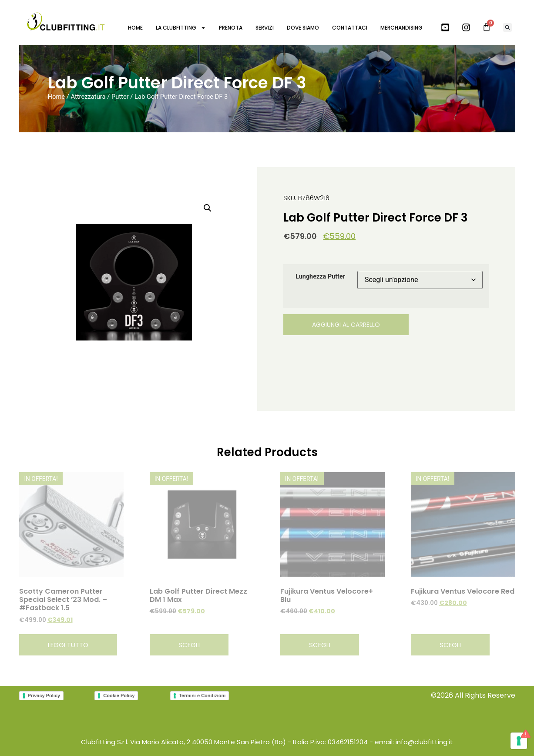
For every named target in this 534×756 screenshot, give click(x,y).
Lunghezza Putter (320, 277)
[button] (507, 27)
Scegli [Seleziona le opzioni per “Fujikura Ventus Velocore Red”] (450, 645)
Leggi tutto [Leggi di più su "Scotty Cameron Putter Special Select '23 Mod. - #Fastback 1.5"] (68, 645)
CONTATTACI (350, 28)
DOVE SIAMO (303, 28)
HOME (135, 28)
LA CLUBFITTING (181, 28)
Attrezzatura (88, 97)
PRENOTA (231, 28)
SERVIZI (265, 28)
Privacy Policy (44, 696)
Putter (120, 97)
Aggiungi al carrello (346, 325)
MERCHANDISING (401, 28)
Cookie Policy (119, 696)
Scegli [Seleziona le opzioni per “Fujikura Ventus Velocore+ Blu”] (320, 645)
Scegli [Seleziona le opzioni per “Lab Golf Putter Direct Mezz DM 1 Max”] (189, 645)
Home (57, 97)
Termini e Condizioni (202, 696)
